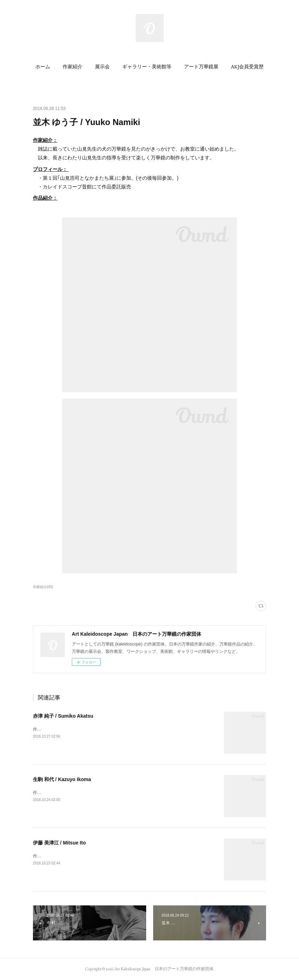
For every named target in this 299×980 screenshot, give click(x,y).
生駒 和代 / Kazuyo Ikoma (62, 779)
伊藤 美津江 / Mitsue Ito (59, 843)
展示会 (102, 67)
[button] (43, 67)
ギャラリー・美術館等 (147, 67)
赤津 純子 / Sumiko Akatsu (63, 716)
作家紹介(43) (43, 587)
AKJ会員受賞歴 (247, 67)
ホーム (43, 67)
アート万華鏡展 (201, 67)
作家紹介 (73, 67)
